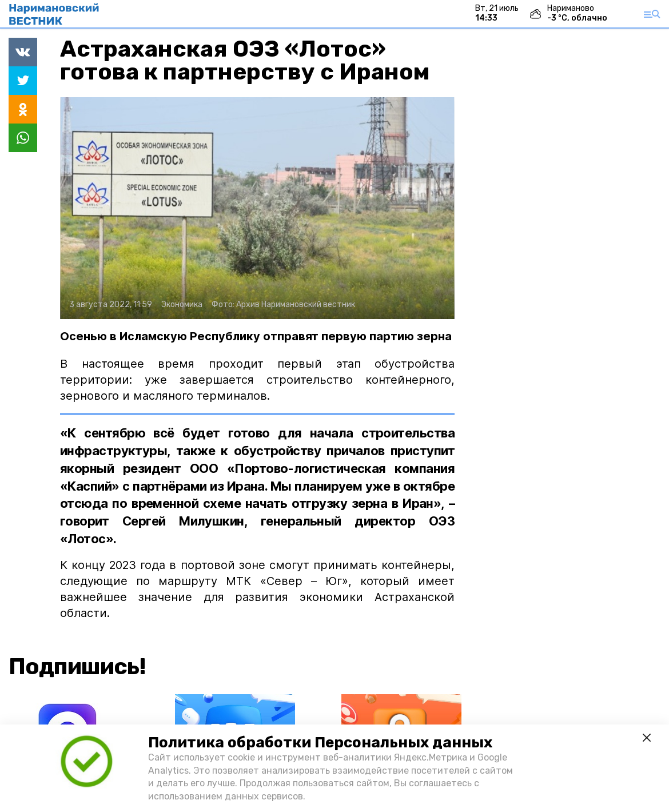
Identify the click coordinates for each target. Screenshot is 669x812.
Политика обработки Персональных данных (320, 743)
